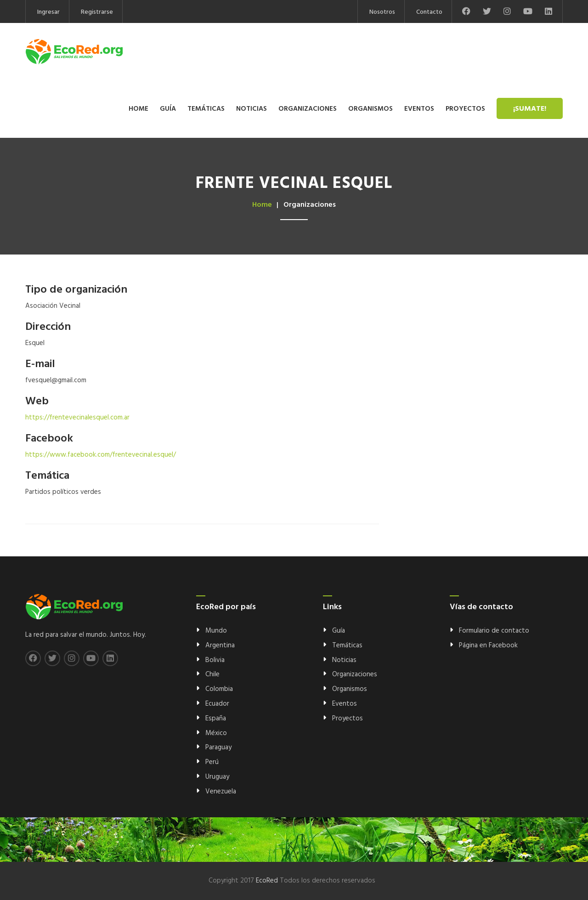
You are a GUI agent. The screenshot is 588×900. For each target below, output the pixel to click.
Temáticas (206, 109)
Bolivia (215, 660)
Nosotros (382, 12)
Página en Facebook (488, 645)
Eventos (419, 109)
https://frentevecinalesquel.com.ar (77, 418)
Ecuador (217, 704)
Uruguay (217, 777)
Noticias (252, 109)
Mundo (216, 631)
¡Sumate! (530, 109)
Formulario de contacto (494, 631)
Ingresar (48, 12)
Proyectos (465, 109)
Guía (168, 109)
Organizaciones (308, 109)
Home (139, 109)
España (216, 719)
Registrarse (97, 12)
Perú (212, 762)
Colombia (219, 689)
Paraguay (218, 747)
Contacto (429, 12)
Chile (212, 674)
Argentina (220, 645)
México (216, 733)
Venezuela (221, 792)
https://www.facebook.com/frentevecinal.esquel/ (101, 455)
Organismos (370, 109)
